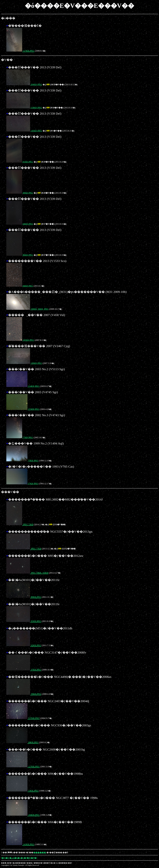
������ (40, 852)
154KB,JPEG (24, 108)
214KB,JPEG (23, 386)
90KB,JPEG (20, 255)
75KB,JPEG (22, 461)
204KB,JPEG (24, 85)
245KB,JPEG (20, 340)
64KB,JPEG (20, 224)
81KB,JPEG (20, 162)
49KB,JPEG (20, 193)
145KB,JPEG (24, 131)
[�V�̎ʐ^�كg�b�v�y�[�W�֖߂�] (19, 858)
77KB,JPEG (20, 438)
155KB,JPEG (23, 409)
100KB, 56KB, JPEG (28, 309)
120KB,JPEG (24, 363)
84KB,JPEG (20, 286)
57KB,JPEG (22, 484)
